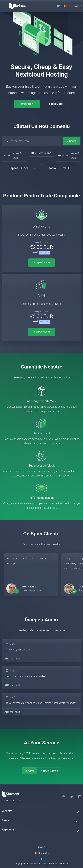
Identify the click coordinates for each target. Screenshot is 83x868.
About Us (29, 771)
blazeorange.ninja (31, 590)
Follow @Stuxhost (49, 771)
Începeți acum (42, 262)
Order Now (26, 104)
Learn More (55, 104)
